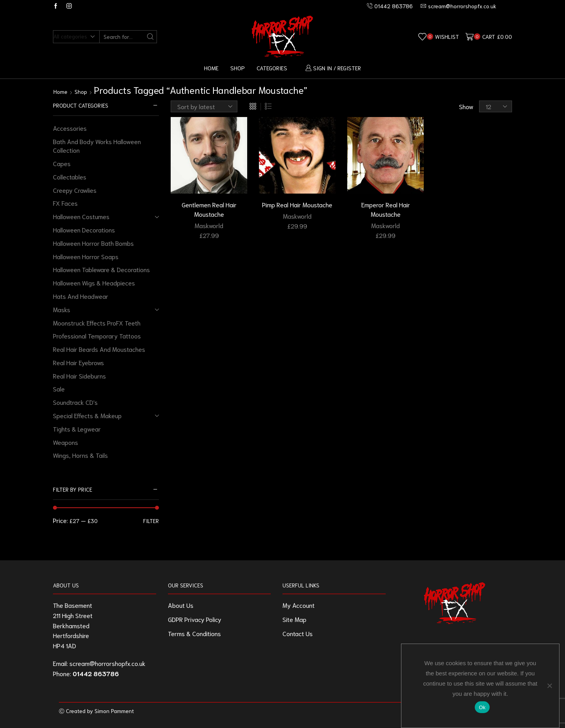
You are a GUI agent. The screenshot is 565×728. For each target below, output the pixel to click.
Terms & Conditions (194, 633)
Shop (238, 68)
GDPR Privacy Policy (195, 619)
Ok (482, 707)
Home (211, 68)
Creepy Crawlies (75, 190)
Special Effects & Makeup (87, 415)
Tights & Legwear (77, 429)
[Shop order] (204, 106)
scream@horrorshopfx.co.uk (108, 663)
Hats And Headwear (81, 296)
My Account (299, 605)
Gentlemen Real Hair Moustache (209, 209)
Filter (151, 521)
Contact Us (298, 633)
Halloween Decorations (84, 230)
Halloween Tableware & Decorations (101, 269)
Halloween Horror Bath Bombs (93, 243)
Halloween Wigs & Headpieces (94, 283)
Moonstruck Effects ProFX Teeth (97, 323)
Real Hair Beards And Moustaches (99, 349)
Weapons (66, 442)
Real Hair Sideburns (79, 376)
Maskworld (209, 225)
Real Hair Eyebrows (78, 362)
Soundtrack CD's (75, 402)
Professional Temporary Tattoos (97, 336)
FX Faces (65, 203)
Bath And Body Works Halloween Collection (97, 146)
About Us (181, 605)
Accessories (70, 128)
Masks (62, 309)
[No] (549, 686)
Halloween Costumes (81, 216)
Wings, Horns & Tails (80, 455)
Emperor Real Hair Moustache (386, 209)
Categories (272, 68)
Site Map (294, 619)
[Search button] (150, 37)
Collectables (70, 177)
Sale (59, 389)
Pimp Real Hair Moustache (297, 204)
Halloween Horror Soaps (86, 256)
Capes (62, 163)
